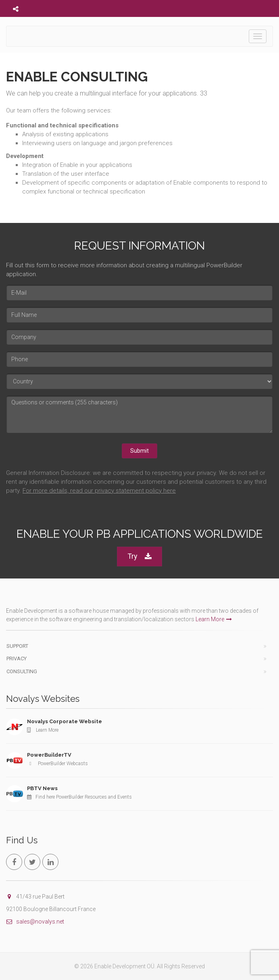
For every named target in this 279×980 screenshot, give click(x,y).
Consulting (22, 671)
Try (139, 557)
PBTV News (42, 788)
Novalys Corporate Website (65, 721)
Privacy (17, 659)
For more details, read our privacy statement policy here (99, 491)
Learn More (214, 619)
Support (17, 646)
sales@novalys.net (35, 922)
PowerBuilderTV (49, 755)
